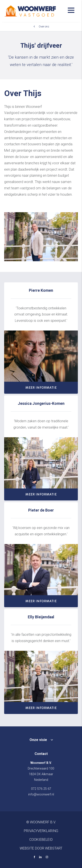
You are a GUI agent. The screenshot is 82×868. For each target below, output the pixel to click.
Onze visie (38, 740)
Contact (41, 754)
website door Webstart (41, 848)
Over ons (44, 26)
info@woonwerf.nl (41, 794)
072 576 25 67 (41, 789)
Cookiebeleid (41, 840)
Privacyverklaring (41, 831)
